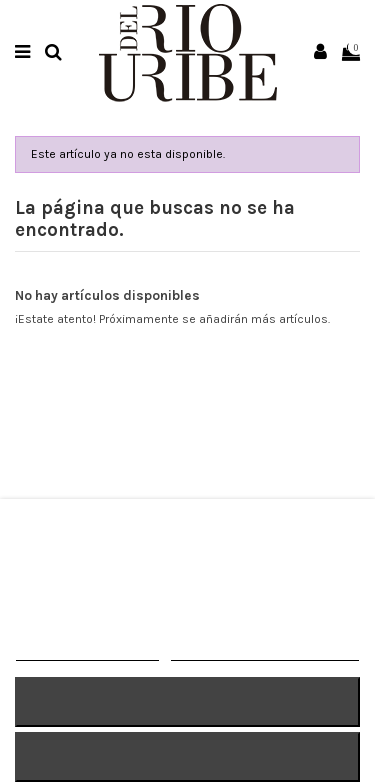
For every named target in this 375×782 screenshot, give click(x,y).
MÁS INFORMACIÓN (87, 651)
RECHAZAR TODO (187, 701)
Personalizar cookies (265, 651)
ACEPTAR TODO (187, 756)
